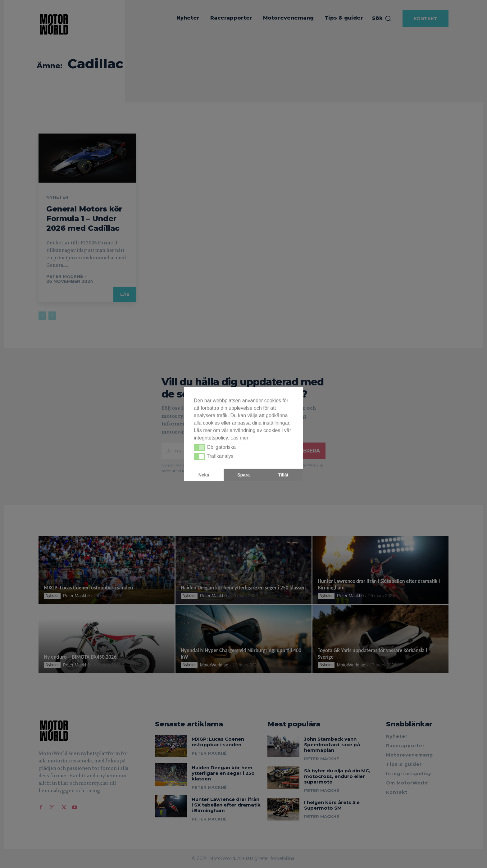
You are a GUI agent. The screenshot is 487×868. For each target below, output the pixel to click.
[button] (200, 448)
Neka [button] (204, 475)
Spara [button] (243, 475)
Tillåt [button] (283, 475)
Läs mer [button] (239, 438)
